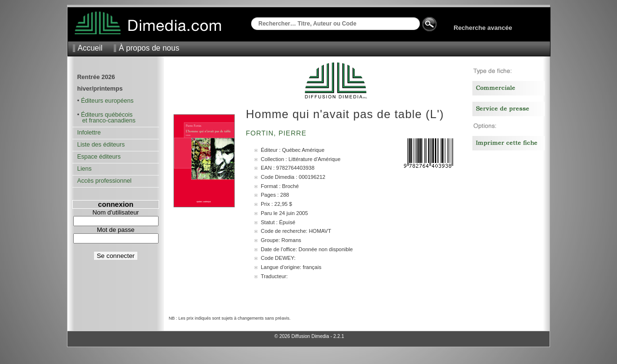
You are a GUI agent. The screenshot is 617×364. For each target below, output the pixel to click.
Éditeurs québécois (107, 115)
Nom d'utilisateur (116, 212)
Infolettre (89, 133)
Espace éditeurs (99, 157)
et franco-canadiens (106, 121)
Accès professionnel (104, 181)
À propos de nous (149, 48)
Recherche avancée (483, 28)
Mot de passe (116, 230)
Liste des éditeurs (101, 145)
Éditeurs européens (107, 101)
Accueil (90, 48)
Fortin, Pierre (277, 133)
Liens (84, 169)
